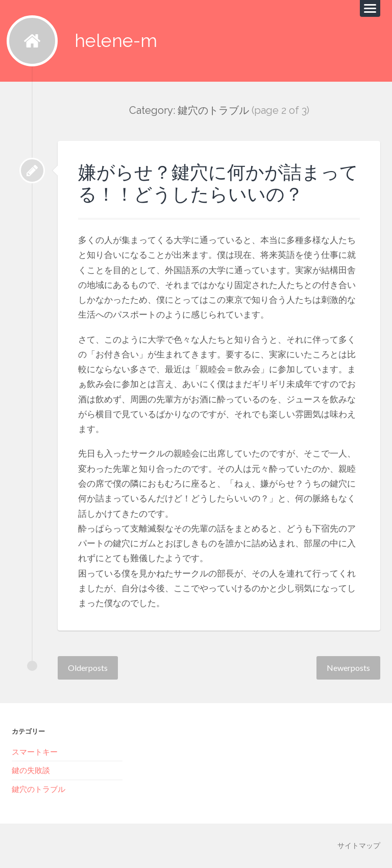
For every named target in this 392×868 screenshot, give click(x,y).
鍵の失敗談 (31, 770)
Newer (348, 668)
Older (88, 668)
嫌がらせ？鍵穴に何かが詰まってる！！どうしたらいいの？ (218, 183)
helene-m (116, 41)
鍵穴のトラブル (39, 789)
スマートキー (35, 752)
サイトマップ (359, 846)
